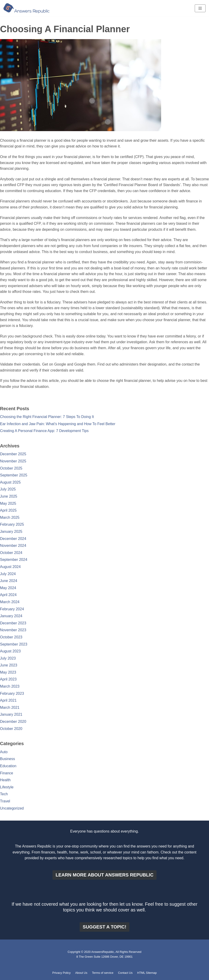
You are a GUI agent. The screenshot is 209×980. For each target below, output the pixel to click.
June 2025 (9, 496)
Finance (7, 773)
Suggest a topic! (104, 927)
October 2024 (11, 553)
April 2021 (8, 700)
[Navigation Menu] (200, 8)
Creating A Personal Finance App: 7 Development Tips (44, 431)
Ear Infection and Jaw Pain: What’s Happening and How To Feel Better (58, 424)
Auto (4, 752)
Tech (4, 794)
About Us (81, 973)
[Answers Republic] (26, 8)
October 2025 (11, 468)
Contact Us (125, 973)
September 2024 (14, 560)
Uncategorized (12, 808)
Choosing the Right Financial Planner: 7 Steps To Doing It (47, 417)
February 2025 (12, 524)
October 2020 (11, 729)
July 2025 (8, 489)
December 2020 (13, 722)
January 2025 (11, 532)
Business (7, 759)
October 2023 (11, 637)
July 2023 (8, 658)
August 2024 (10, 567)
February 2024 (12, 609)
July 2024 (8, 574)
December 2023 (13, 623)
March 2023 (10, 686)
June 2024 (9, 581)
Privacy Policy (61, 973)
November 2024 (13, 546)
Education (8, 766)
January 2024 (11, 616)
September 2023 (14, 644)
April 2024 (8, 595)
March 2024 (10, 602)
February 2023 (12, 693)
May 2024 (8, 588)
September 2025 (14, 475)
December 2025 (13, 454)
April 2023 (8, 679)
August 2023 (10, 651)
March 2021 (10, 708)
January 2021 (11, 714)
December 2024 (13, 539)
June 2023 (9, 665)
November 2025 (13, 461)
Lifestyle (7, 787)
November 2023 (13, 630)
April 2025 (8, 510)
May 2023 (8, 672)
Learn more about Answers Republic (104, 875)
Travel (5, 801)
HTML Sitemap (147, 973)
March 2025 (10, 517)
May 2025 (8, 503)
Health (5, 780)
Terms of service (103, 973)
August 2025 (10, 482)
